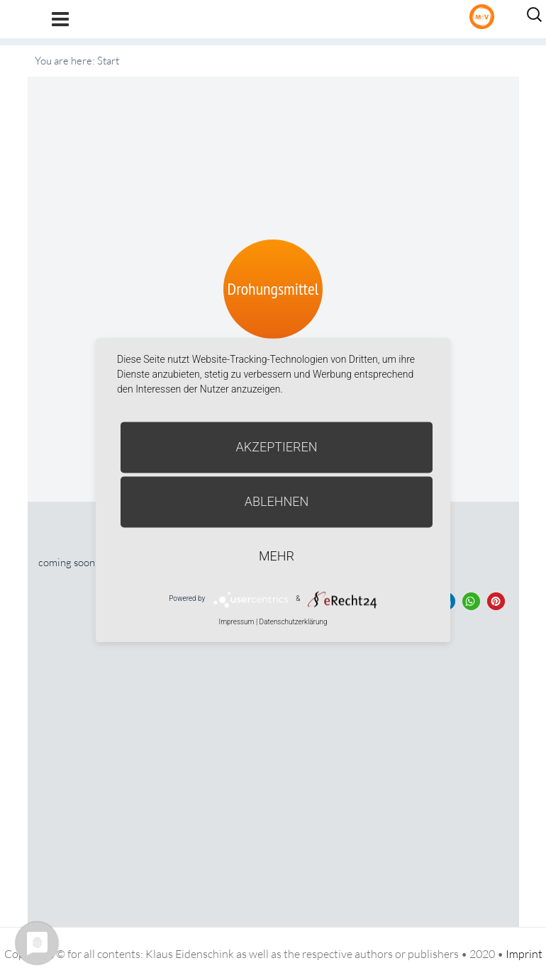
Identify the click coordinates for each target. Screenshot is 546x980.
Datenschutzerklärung (294, 622)
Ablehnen (277, 501)
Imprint (524, 954)
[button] (471, 601)
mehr (277, 556)
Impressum (236, 622)
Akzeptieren (277, 447)
